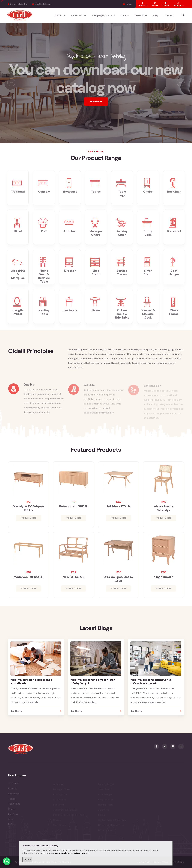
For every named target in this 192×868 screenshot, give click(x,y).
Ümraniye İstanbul (18, 4)
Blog (156, 15)
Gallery (125, 15)
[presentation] (11, 82)
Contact (169, 15)
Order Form (141, 15)
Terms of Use (177, 862)
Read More (36, 711)
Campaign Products (103, 15)
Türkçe (129, 4)
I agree (27, 860)
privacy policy (81, 853)
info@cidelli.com (43, 4)
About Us (60, 15)
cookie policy (62, 853)
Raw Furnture (79, 15)
